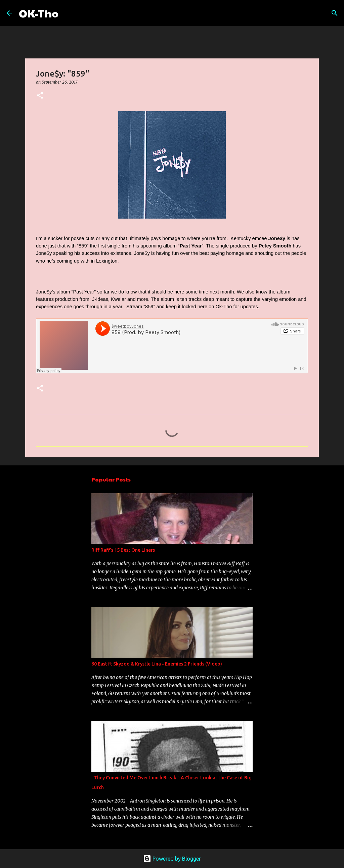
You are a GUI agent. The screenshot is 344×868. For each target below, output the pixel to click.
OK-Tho (39, 13)
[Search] (68, 13)
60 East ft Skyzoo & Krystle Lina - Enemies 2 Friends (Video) (157, 664)
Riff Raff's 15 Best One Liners (123, 550)
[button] (40, 96)
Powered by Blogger (172, 859)
